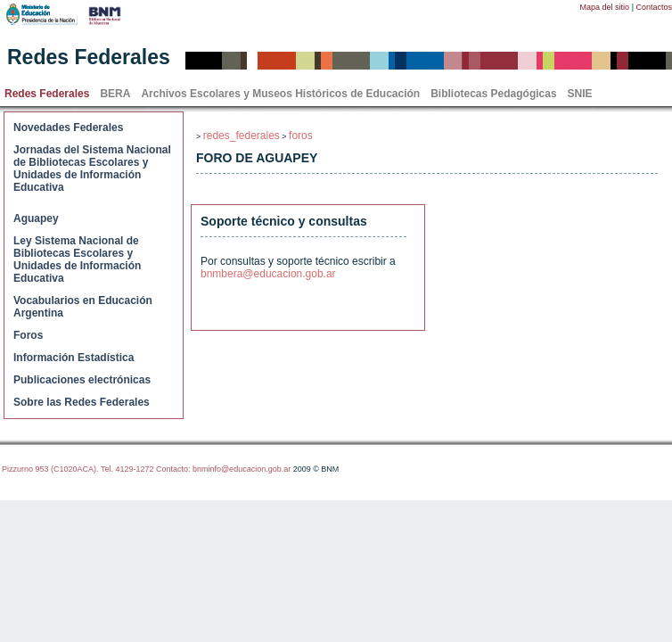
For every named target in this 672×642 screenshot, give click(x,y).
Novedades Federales (68, 128)
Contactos (654, 7)
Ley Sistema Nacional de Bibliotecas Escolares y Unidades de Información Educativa (77, 259)
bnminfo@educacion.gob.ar (242, 469)
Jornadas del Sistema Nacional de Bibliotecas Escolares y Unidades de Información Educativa (92, 169)
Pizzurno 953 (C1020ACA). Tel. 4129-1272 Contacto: (97, 469)
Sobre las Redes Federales (82, 402)
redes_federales (242, 136)
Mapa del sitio (605, 7)
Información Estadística (74, 358)
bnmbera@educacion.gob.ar (268, 274)
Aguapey (36, 218)
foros (301, 136)
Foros (28, 335)
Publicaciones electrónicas (82, 380)
